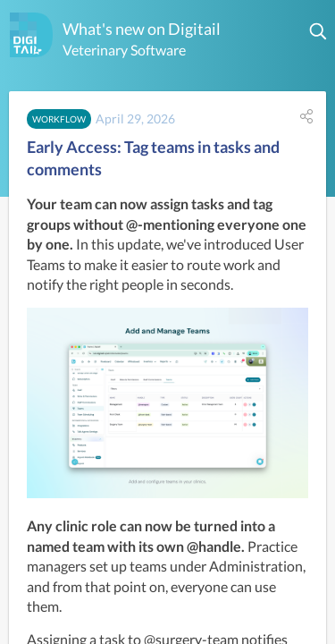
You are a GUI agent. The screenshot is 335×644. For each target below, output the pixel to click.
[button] (319, 31)
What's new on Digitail (142, 29)
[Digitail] (31, 35)
